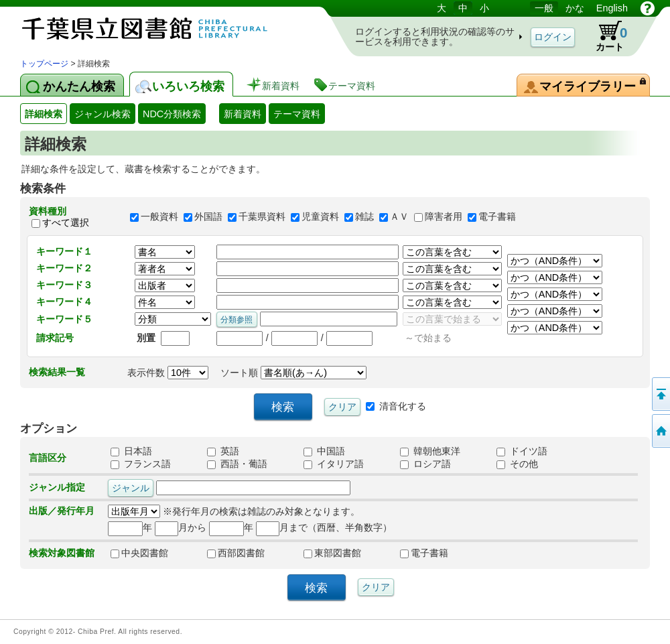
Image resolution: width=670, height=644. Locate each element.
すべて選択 (66, 222)
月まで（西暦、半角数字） (324, 527)
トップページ (44, 64)
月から (181, 527)
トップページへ (660, 431)
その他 (517, 464)
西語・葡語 (237, 464)
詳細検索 (44, 114)
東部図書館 (332, 553)
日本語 (131, 451)
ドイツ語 (522, 451)
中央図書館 (139, 553)
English (612, 8)
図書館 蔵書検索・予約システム (161, 28)
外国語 (208, 217)
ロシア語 (425, 464)
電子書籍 (497, 217)
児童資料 (320, 217)
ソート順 (293, 373)
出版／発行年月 (62, 511)
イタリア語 (334, 464)
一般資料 (159, 217)
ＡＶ (399, 217)
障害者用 (444, 217)
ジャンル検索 (103, 114)
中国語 (324, 451)
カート (605, 36)
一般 (544, 8)
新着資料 (243, 114)
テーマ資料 (297, 114)
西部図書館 (236, 553)
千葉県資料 (262, 217)
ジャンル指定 (57, 487)
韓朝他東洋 (430, 451)
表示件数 (168, 373)
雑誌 (364, 217)
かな (575, 8)
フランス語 (141, 464)
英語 (223, 451)
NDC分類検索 (172, 114)
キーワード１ (64, 251)
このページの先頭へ (660, 394)
